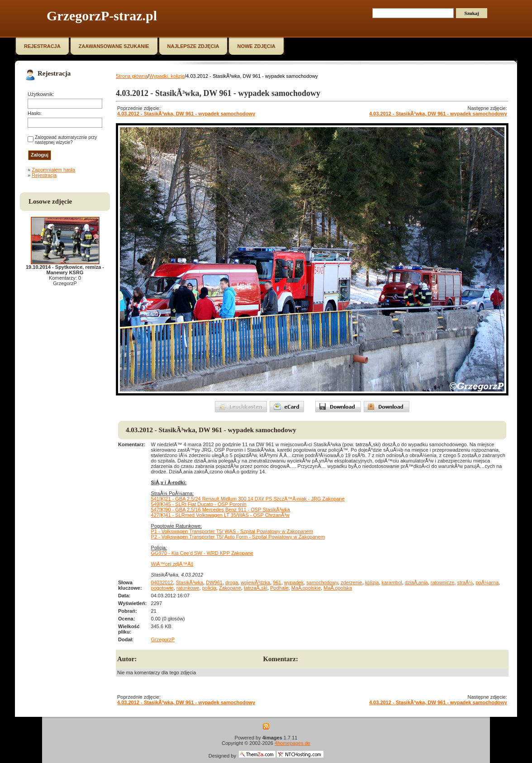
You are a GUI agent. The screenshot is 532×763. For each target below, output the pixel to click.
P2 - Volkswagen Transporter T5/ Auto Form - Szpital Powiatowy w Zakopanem (238, 537)
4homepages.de (292, 743)
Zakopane (230, 588)
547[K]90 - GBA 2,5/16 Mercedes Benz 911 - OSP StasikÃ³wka (221, 510)
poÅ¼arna (487, 582)
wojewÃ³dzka (255, 582)
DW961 (214, 582)
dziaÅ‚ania (416, 582)
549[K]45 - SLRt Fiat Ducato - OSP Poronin (199, 504)
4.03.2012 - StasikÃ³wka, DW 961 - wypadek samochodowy (186, 114)
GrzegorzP (163, 639)
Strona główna (132, 76)
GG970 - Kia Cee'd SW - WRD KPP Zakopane (202, 553)
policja (209, 588)
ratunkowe (188, 588)
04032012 (162, 582)
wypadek (294, 582)
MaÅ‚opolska (338, 588)
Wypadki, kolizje (167, 76)
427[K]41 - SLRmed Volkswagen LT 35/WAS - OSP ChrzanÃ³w (221, 515)
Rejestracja (44, 175)
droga (232, 582)
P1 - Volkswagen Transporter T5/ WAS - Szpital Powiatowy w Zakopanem (232, 531)
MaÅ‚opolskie (306, 588)
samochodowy (322, 582)
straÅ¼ (465, 582)
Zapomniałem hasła (53, 170)
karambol (392, 582)
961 (277, 582)
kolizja (372, 582)
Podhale (279, 588)
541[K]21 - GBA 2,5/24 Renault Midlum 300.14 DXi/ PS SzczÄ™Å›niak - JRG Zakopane (248, 499)
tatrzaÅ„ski (256, 588)
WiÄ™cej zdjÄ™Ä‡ (172, 564)
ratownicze (443, 582)
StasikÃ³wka (190, 582)
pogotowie (162, 588)
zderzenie (351, 582)
